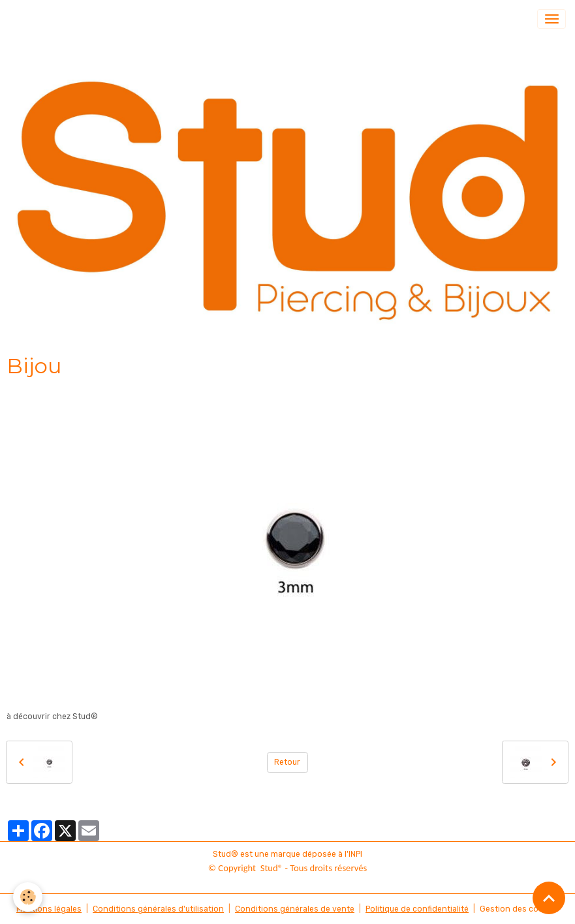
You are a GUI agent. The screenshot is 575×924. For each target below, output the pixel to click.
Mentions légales (49, 909)
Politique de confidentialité (417, 909)
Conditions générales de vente (295, 909)
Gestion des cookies (519, 909)
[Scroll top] (549, 898)
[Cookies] (28, 897)
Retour (287, 762)
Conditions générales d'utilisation (158, 909)
